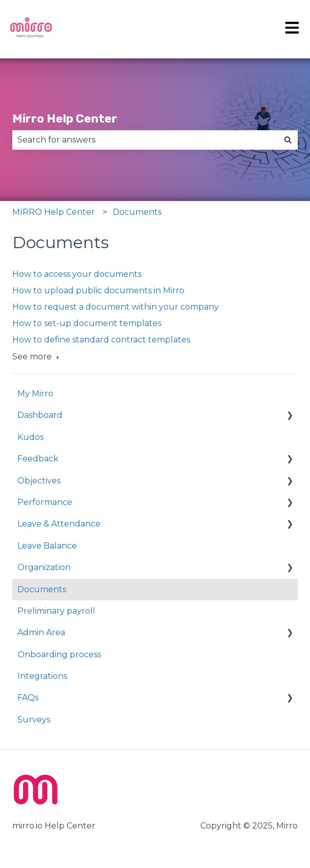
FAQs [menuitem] (28, 698)
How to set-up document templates (87, 323)
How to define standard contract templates (101, 340)
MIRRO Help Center (54, 212)
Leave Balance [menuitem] (47, 546)
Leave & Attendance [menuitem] (59, 524)
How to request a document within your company (116, 307)
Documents (137, 212)
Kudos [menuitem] (30, 437)
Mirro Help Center (65, 118)
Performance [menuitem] (45, 502)
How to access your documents (77, 274)
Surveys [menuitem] (34, 720)
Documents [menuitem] (42, 589)
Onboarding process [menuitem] (59, 654)
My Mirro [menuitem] (35, 393)
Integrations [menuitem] (42, 676)
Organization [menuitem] (44, 567)
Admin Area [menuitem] (41, 632)
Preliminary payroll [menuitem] (56, 611)
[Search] (288, 140)
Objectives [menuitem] (39, 481)
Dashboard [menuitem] (40, 415)
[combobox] (145, 140)
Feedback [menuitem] (38, 459)
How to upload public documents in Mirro (98, 290)
